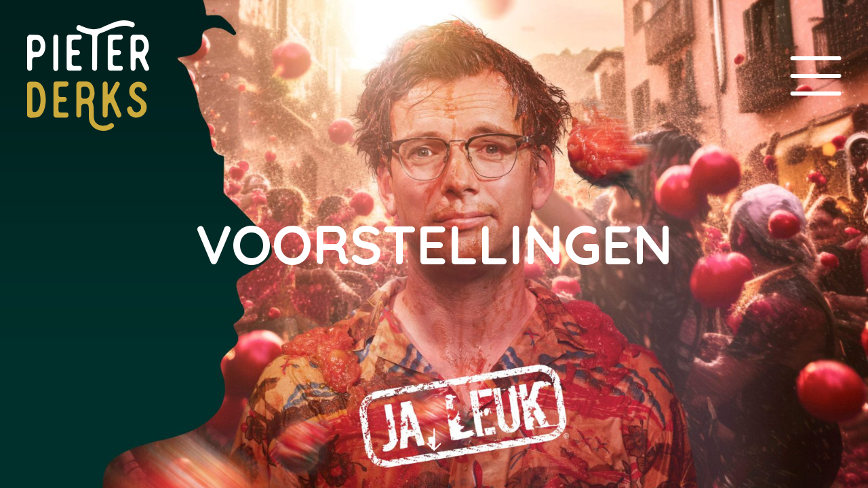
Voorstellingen (434, 244)
